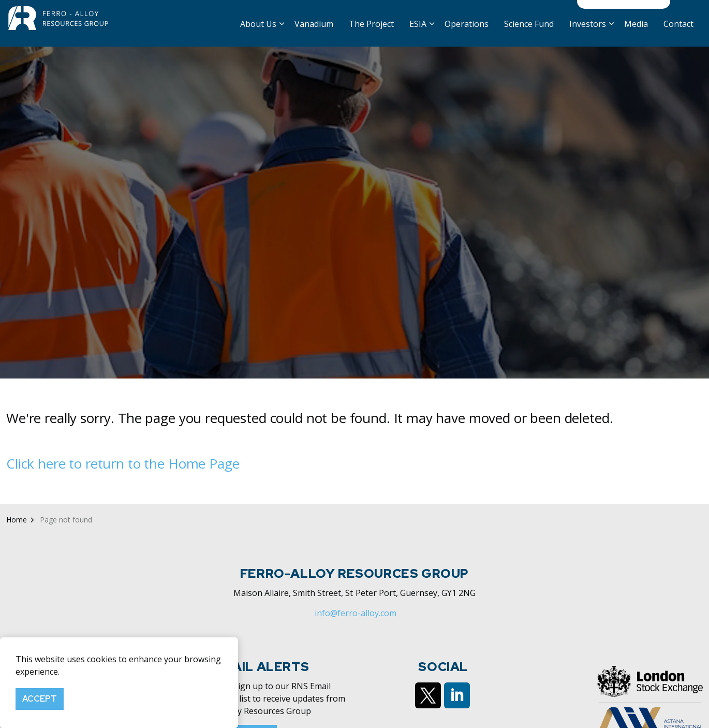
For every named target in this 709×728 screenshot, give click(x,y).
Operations (467, 35)
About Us (258, 35)
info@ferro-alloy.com (356, 645)
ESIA (418, 35)
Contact (678, 35)
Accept (40, 699)
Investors (588, 35)
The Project (371, 35)
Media (636, 35)
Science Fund (529, 35)
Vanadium (314, 35)
